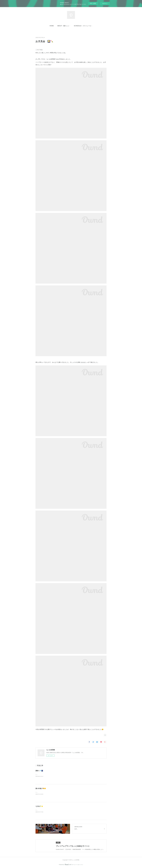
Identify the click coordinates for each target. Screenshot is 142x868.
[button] (52, 26)
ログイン (105, 3)
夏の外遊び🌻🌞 (41, 788)
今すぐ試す (93, 3)
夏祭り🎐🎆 (39, 771)
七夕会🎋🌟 (39, 806)
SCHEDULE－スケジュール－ (83, 26)
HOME (52, 26)
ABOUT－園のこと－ (64, 26)
